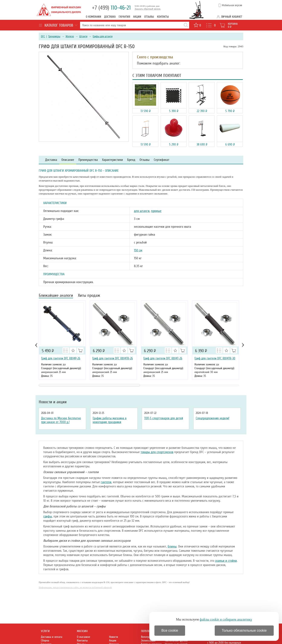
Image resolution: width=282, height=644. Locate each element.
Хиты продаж (89, 296)
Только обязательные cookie (244, 630)
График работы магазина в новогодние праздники (110, 420)
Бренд (131, 160)
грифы (48, 516)
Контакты (163, 17)
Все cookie (170, 630)
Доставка (110, 17)
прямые (156, 211)
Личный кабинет (232, 17)
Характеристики (112, 160)
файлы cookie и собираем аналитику (226, 619)
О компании (94, 17)
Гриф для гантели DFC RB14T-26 (163, 358)
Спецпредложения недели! (212, 418)
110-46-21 (111, 8)
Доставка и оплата (52, 637)
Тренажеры (54, 36)
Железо (70, 36)
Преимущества (88, 160)
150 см (138, 250)
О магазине (83, 637)
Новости (114, 637)
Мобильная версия (232, 5)
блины (172, 546)
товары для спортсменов (157, 452)
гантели (106, 482)
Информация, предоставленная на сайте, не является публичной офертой (75, 587)
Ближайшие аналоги (56, 296)
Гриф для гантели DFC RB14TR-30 (215, 358)
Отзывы (149, 17)
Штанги (83, 36)
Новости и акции (53, 402)
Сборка (45, 640)
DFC (43, 36)
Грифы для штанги (103, 36)
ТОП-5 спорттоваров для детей (164, 418)
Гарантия (124, 17)
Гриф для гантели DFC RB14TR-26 (113, 358)
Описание (68, 160)
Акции (137, 17)
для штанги (142, 211)
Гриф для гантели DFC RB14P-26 (61, 358)
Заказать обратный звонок (148, 9)
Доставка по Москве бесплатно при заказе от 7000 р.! (61, 420)
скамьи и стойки (226, 561)
